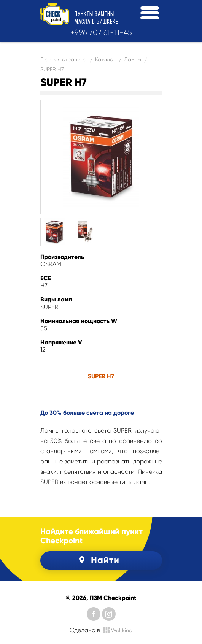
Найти (98, 560)
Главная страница (64, 59)
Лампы (133, 59)
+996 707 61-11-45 (101, 33)
